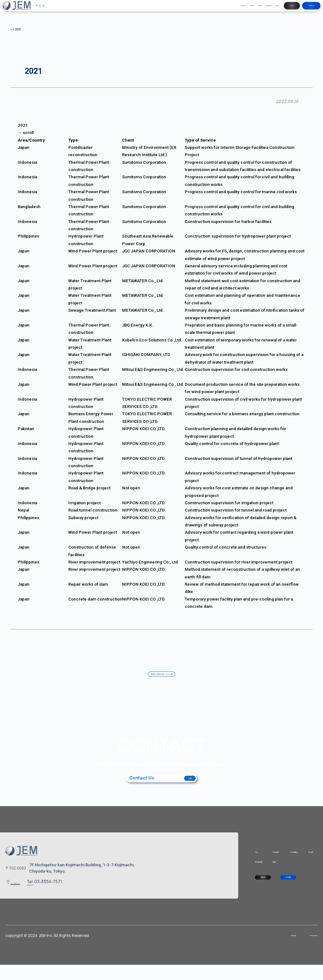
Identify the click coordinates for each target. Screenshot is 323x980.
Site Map (271, 951)
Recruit (221, 897)
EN (54, 9)
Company (238, 861)
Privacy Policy (305, 951)
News (248, 9)
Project (209, 9)
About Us (173, 9)
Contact (277, 897)
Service (192, 9)
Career (270, 9)
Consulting (272, 861)
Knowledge (230, 9)
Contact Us (300, 9)
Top (200, 861)
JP (43, 9)
